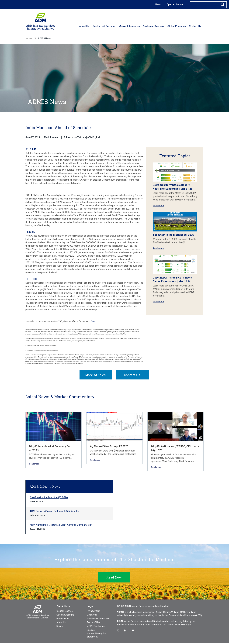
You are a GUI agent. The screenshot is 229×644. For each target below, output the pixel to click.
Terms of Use (93, 623)
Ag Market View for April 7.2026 (109, 447)
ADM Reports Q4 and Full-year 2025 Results (54, 512)
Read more (158, 206)
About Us (61, 623)
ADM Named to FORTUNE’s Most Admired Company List (61, 525)
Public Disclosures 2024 (98, 619)
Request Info (63, 619)
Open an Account (175, 4)
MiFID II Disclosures (96, 627)
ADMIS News (44, 38)
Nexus (158, 4)
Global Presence (65, 612)
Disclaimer (92, 615)
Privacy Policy (94, 612)
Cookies (91, 631)
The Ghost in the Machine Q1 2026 (173, 235)
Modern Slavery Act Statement (97, 636)
